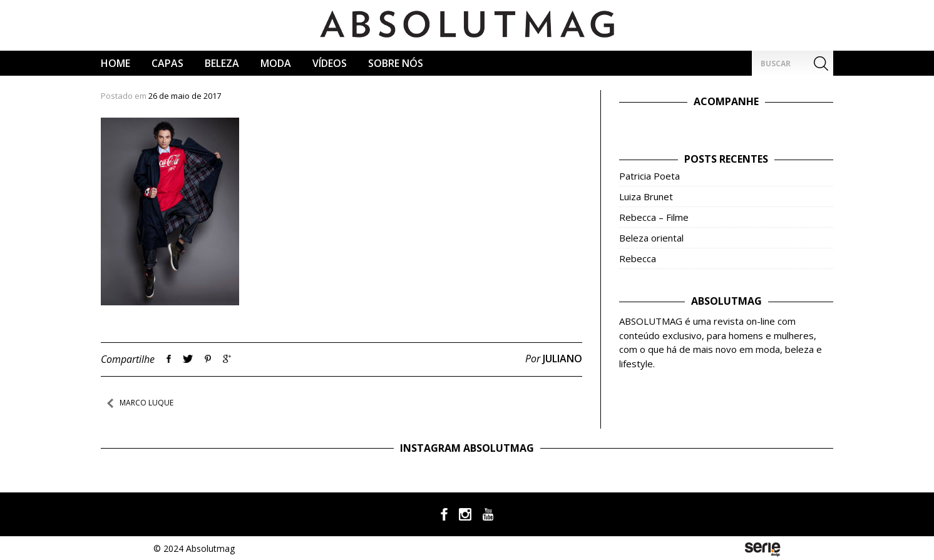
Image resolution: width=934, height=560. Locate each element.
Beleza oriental (651, 238)
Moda (276, 63)
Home (115, 63)
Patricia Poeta (649, 176)
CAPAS (167, 63)
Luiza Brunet (646, 196)
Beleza (222, 63)
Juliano (562, 359)
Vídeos (330, 63)
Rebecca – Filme (654, 217)
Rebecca (638, 258)
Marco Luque (146, 403)
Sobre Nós (396, 63)
